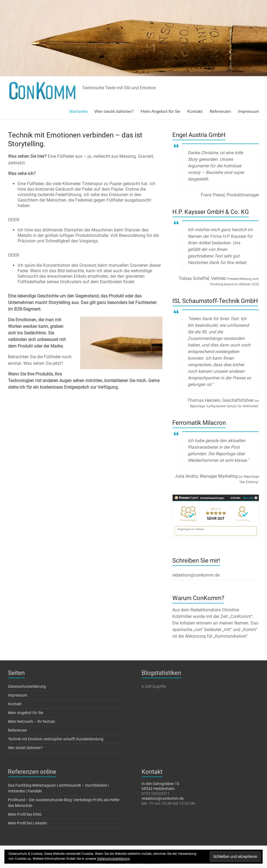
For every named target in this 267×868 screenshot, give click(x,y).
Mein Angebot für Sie (160, 111)
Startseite (78, 111)
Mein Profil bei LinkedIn (28, 823)
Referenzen (220, 111)
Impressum (248, 111)
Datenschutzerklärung (27, 686)
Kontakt (195, 111)
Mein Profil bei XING (25, 814)
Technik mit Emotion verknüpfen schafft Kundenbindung (56, 739)
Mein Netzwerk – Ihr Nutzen (32, 721)
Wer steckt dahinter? (114, 111)
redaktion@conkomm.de (163, 798)
